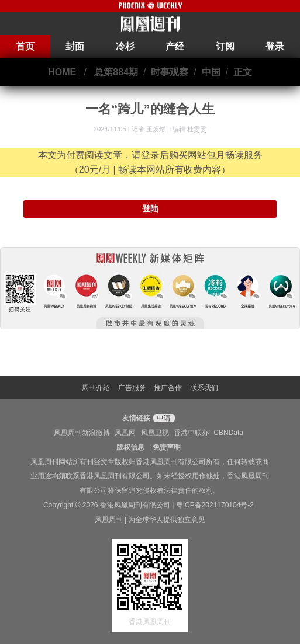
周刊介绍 (96, 388)
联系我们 (204, 388)
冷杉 (125, 46)
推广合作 (168, 388)
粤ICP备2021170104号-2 (215, 505)
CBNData (228, 433)
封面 (75, 46)
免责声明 (167, 447)
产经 (175, 46)
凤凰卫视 (155, 433)
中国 (211, 72)
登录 (275, 46)
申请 (162, 418)
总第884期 (116, 72)
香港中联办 (191, 433)
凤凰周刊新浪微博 (82, 433)
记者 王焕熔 (149, 129)
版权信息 (130, 447)
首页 (25, 46)
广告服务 (132, 388)
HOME (62, 72)
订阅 (225, 46)
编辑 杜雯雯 (189, 129)
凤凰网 (125, 433)
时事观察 (170, 72)
